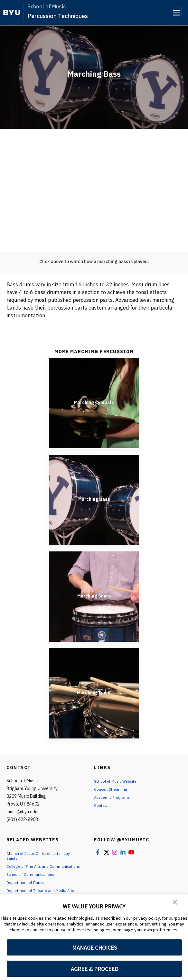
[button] (175, 903)
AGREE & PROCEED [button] (94, 969)
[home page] (12, 13)
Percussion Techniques (58, 16)
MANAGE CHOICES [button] (94, 948)
